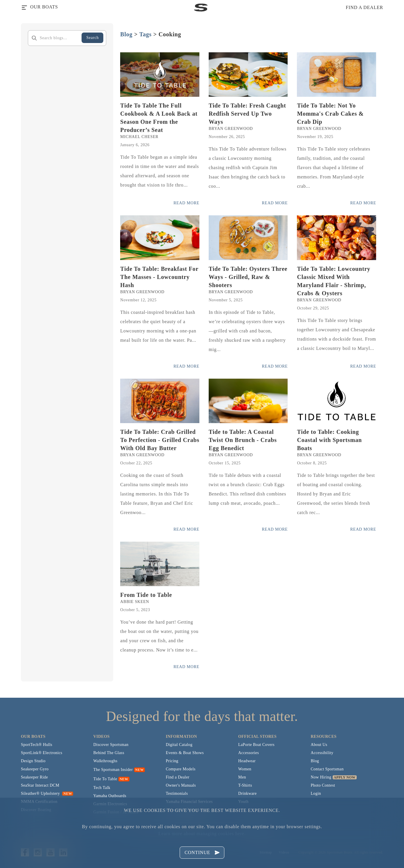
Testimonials (177, 793)
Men (242, 777)
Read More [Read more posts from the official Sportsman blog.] (186, 203)
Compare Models (181, 769)
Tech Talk (102, 788)
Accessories (249, 753)
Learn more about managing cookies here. (202, 834)
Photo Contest (323, 785)
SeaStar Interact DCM (40, 785)
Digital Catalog (179, 745)
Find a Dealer (177, 777)
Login (316, 793)
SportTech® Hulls (37, 745)
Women (245, 769)
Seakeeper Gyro (35, 769)
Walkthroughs (105, 761)
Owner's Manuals (181, 785)
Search (92, 38)
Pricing (172, 761)
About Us (319, 745)
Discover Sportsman (111, 745)
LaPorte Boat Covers (256, 745)
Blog (126, 34)
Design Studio (33, 761)
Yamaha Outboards (110, 796)
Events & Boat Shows (185, 753)
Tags (146, 34)
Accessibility (322, 753)
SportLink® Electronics (42, 753)
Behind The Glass (109, 753)
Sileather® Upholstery (47, 793)
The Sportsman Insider (113, 770)
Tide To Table (105, 779)
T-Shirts (245, 785)
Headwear (247, 761)
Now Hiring (321, 777)
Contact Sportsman (327, 769)
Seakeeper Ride (34, 777)
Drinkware (247, 793)
